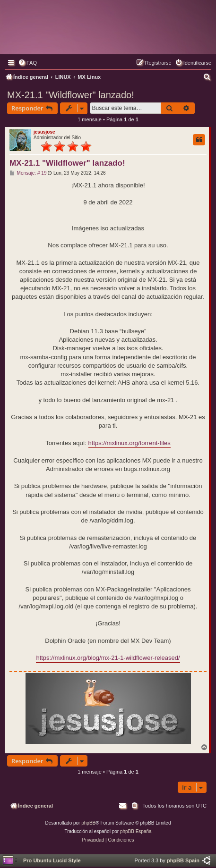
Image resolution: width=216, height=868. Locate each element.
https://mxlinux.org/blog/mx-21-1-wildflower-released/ (108, 658)
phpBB (88, 823)
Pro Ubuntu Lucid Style (52, 860)
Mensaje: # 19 (28, 173)
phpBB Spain (183, 860)
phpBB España (136, 831)
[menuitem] (27, 63)
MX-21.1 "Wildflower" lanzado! (71, 95)
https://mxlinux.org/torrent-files (130, 443)
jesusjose (44, 132)
